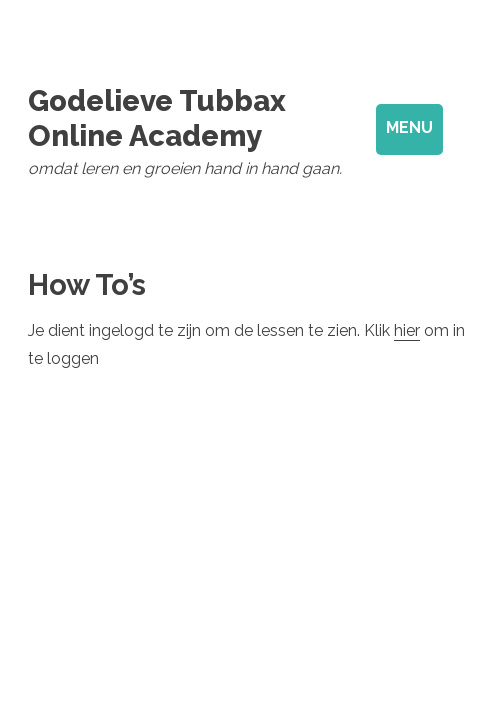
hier (407, 330)
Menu (409, 127)
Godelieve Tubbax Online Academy (157, 118)
